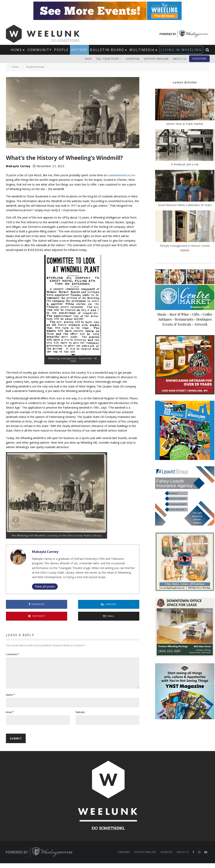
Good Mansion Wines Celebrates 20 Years (185, 205)
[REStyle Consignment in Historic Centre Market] (185, 227)
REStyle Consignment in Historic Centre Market (185, 248)
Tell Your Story (108, 59)
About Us (180, 59)
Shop (88, 59)
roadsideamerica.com (122, 175)
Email (10, 717)
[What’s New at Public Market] (185, 105)
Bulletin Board (107, 50)
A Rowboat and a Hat (185, 164)
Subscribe (199, 59)
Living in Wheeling (181, 50)
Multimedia (142, 50)
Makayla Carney (18, 166)
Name (10, 700)
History (80, 50)
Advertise (133, 59)
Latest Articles (185, 82)
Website (80, 717)
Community (40, 50)
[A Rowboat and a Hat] (185, 146)
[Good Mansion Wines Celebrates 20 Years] (185, 186)
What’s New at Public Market (185, 124)
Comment (12, 654)
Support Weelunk (156, 59)
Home (16, 50)
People (61, 50)
